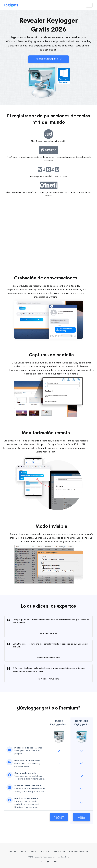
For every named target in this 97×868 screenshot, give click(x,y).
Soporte (33, 851)
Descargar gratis (49, 59)
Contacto (44, 851)
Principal (12, 851)
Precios (23, 851)
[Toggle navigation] (89, 5)
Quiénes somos (59, 851)
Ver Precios (82, 817)
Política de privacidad (79, 851)
